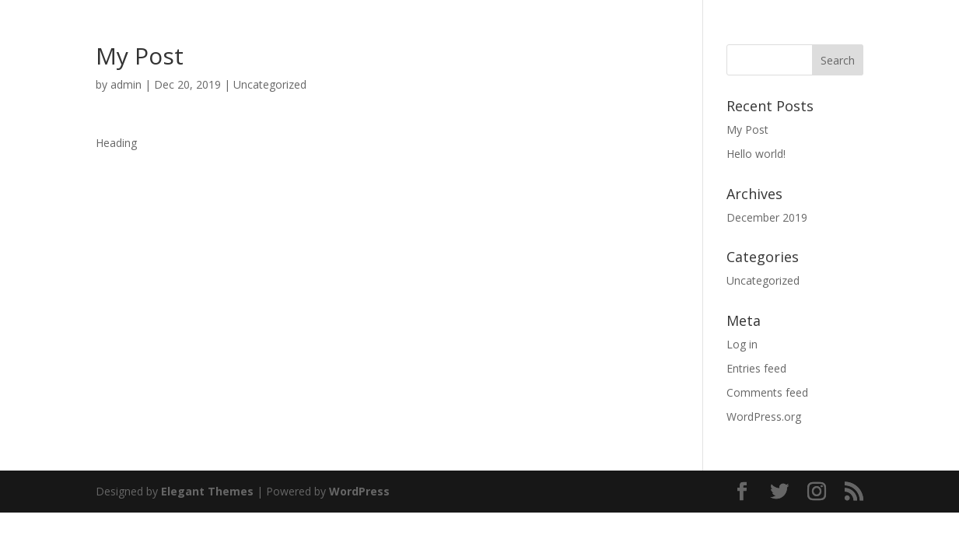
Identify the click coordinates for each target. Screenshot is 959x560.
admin (126, 84)
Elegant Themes (207, 491)
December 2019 (767, 217)
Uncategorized (270, 84)
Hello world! (756, 154)
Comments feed (767, 392)
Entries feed (756, 368)
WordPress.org (764, 416)
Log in (742, 344)
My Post (747, 129)
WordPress (359, 491)
